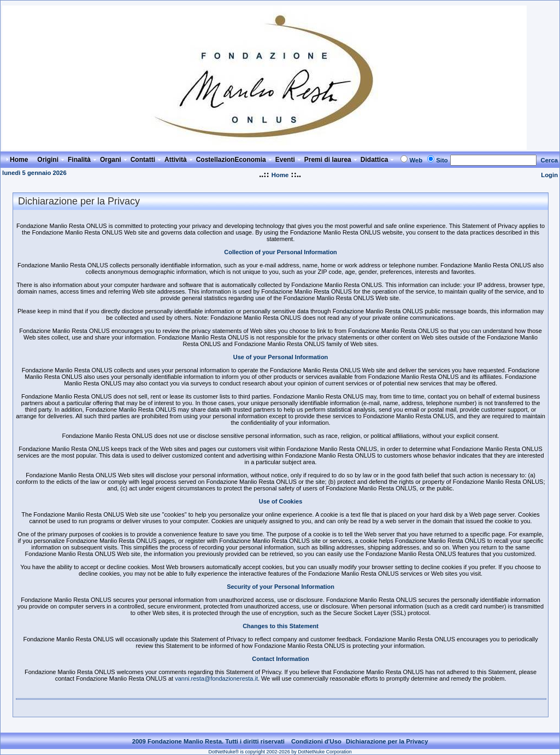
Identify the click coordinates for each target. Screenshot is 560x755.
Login (549, 175)
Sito (442, 160)
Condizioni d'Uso (316, 741)
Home (280, 175)
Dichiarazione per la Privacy (387, 741)
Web (416, 160)
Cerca (550, 160)
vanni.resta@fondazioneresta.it (216, 678)
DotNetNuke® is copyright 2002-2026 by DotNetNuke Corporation (280, 752)
